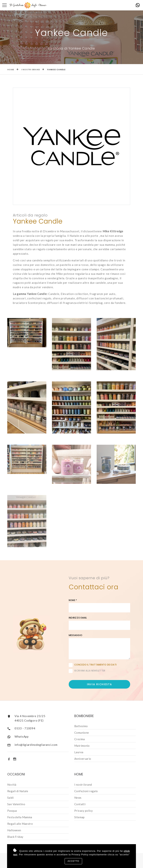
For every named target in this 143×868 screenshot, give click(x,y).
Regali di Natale (18, 791)
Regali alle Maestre (20, 824)
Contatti (80, 804)
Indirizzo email (78, 618)
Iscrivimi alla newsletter (87, 671)
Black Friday (15, 837)
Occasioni (16, 774)
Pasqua (12, 811)
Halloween (14, 830)
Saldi (10, 798)
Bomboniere (84, 716)
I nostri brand (31, 69)
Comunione (82, 733)
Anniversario (83, 759)
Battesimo (81, 726)
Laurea (79, 752)
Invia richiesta (100, 684)
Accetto (73, 861)
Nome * (73, 600)
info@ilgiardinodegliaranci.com (36, 745)
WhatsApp (22, 736)
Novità (12, 785)
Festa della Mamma (20, 817)
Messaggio (76, 635)
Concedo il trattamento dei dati (95, 665)
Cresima (80, 739)
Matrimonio (82, 746)
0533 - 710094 (25, 728)
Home (11, 69)
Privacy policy (84, 811)
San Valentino (16, 804)
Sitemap (80, 817)
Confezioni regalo (86, 791)
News (78, 798)
